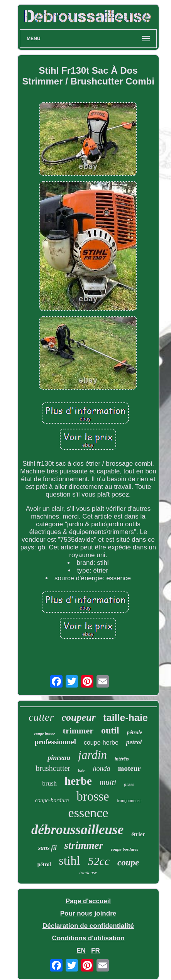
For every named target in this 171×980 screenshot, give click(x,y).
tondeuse (88, 873)
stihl (69, 860)
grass (129, 784)
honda (102, 769)
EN (81, 950)
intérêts (122, 759)
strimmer (84, 845)
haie (81, 770)
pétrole (135, 732)
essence (88, 813)
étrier (138, 834)
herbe (78, 781)
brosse (93, 796)
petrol (134, 742)
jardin (92, 755)
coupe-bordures (124, 849)
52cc (99, 861)
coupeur (78, 717)
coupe (128, 863)
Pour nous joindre (88, 913)
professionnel (55, 742)
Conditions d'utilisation (88, 938)
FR (96, 950)
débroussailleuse (77, 830)
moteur (130, 768)
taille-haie (126, 718)
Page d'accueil (88, 901)
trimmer (78, 731)
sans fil (47, 848)
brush (49, 783)
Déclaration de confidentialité (88, 926)
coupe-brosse (45, 734)
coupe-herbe (101, 743)
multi (108, 782)
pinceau (59, 758)
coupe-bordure (52, 800)
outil (110, 730)
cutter (41, 717)
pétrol (44, 864)
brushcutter (53, 768)
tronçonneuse (129, 801)
